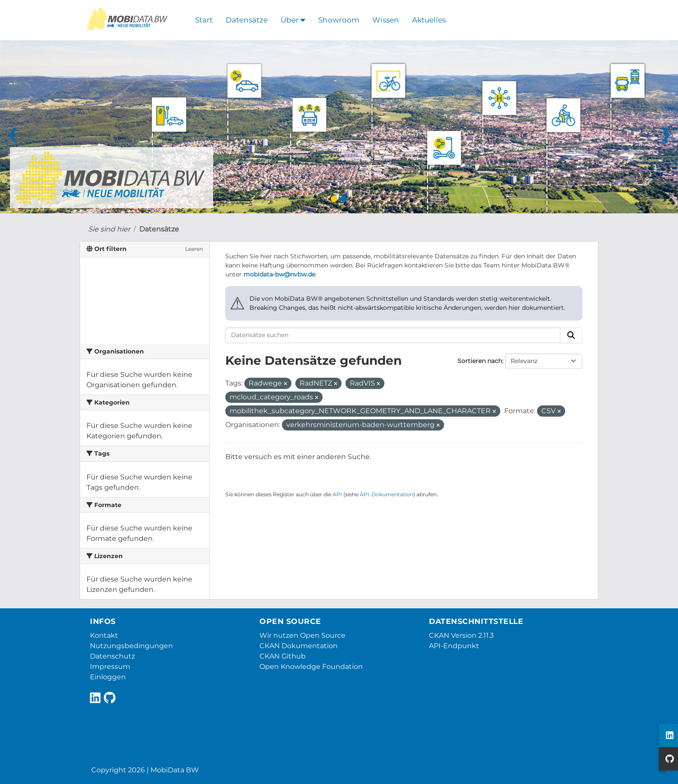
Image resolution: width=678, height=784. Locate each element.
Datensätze (247, 20)
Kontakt (104, 635)
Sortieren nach (480, 361)
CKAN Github (283, 656)
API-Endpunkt (454, 646)
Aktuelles (429, 20)
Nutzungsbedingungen (131, 646)
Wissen (386, 20)
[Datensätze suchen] (393, 335)
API (337, 494)
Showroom (339, 20)
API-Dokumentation (387, 494)
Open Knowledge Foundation (311, 667)
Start (204, 20)
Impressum (110, 667)
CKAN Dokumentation (299, 646)
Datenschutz (112, 656)
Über (293, 20)
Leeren (194, 249)
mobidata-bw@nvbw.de (279, 274)
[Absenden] (571, 335)
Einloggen (108, 677)
